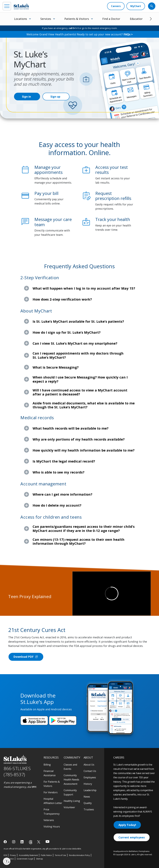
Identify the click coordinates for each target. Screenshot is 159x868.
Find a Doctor (111, 19)
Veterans (49, 820)
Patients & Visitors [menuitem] (77, 19)
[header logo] (21, 6)
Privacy (13, 855)
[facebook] (6, 842)
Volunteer (69, 807)
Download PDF (26, 657)
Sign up (55, 97)
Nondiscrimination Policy (79, 855)
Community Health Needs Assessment (71, 780)
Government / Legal (25, 859)
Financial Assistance (50, 773)
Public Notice (46, 855)
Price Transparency (52, 812)
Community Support (70, 792)
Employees (90, 777)
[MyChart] (136, 6)
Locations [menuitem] (21, 19)
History (88, 784)
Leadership (90, 790)
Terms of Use (60, 855)
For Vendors (51, 792)
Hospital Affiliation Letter (53, 801)
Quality (88, 803)
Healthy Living (72, 801)
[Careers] (116, 6)
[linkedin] (22, 842)
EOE (5, 855)
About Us (89, 765)
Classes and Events (70, 767)
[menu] (7, 6)
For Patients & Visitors (52, 784)
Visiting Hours (52, 827)
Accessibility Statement (28, 855)
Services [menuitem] (46, 19)
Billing (47, 765)
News (87, 797)
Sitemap (40, 859)
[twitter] (39, 842)
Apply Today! (127, 825)
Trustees (89, 809)
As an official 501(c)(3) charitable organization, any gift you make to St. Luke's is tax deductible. (43, 849)
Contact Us (90, 771)
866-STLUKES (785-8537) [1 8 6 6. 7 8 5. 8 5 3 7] (17, 771)
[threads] (31, 842)
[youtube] (47, 842)
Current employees (132, 837)
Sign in (26, 97)
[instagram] (14, 842)
